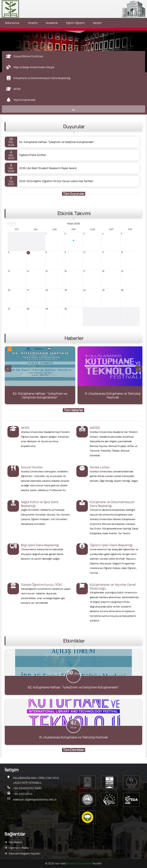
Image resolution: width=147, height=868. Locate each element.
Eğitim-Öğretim (75, 23)
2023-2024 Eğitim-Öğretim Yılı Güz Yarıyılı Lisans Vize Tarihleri (56, 181)
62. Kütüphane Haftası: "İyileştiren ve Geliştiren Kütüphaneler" (57, 142)
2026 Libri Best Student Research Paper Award (48, 168)
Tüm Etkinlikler (74, 750)
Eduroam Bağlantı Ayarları (24, 853)
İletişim (97, 23)
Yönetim (33, 23)
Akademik (52, 23)
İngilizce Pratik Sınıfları (33, 155)
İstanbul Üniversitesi (79, 863)
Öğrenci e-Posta (19, 848)
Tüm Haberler (73, 410)
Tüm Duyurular (74, 194)
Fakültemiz (15, 842)
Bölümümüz (12, 23)
